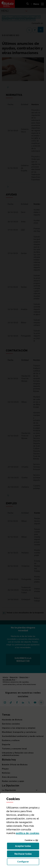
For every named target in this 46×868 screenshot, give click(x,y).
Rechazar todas (25, 855)
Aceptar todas (25, 847)
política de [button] (27, 833)
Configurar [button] (28, 862)
